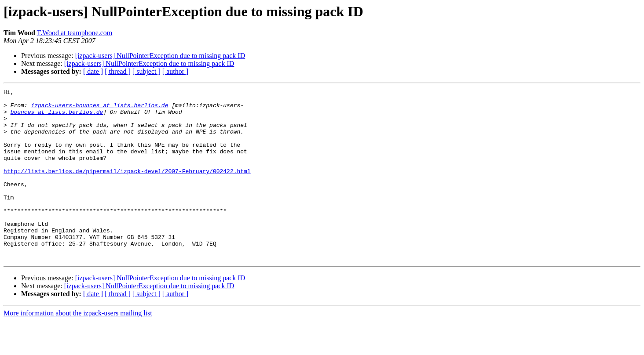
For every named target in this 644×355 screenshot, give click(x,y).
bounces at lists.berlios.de (57, 117)
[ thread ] (118, 71)
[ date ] (93, 71)
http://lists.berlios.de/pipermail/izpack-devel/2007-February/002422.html (127, 188)
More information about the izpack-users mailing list (78, 347)
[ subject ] (146, 71)
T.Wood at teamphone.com (75, 33)
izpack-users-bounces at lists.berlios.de (99, 109)
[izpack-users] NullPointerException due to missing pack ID (160, 56)
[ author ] (176, 71)
